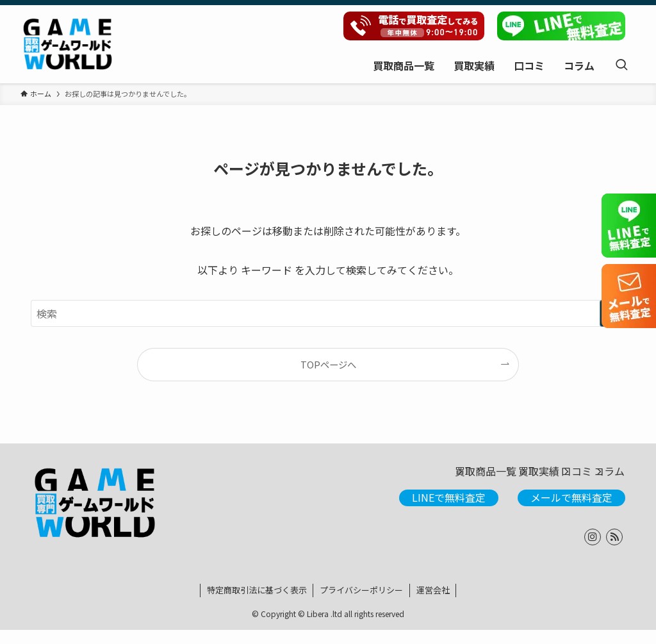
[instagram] (593, 551)
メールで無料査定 (571, 511)
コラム (600, 479)
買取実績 (482, 479)
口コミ (543, 479)
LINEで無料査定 (449, 511)
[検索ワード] (328, 313)
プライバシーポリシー (361, 604)
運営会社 (433, 604)
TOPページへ (328, 364)
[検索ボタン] (621, 65)
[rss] (614, 551)
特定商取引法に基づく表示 (257, 604)
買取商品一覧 (405, 479)
